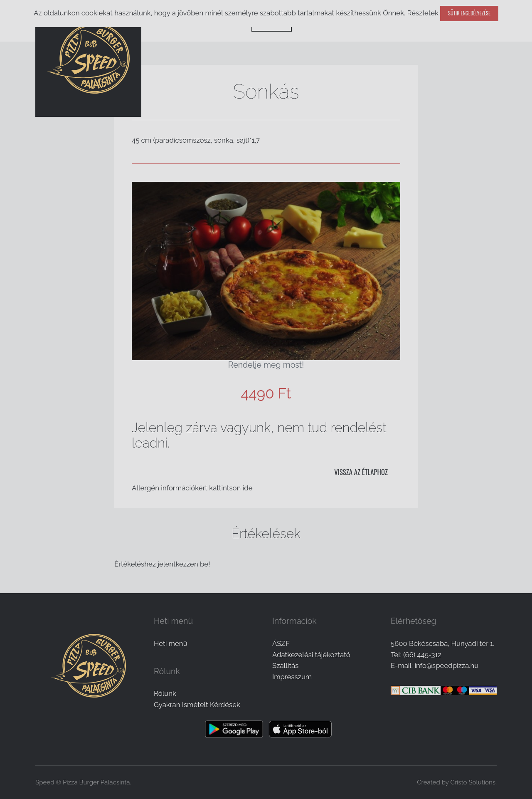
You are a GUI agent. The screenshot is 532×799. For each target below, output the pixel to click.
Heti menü (171, 643)
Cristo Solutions (473, 782)
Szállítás (285, 665)
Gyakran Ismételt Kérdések (197, 705)
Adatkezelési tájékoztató (311, 655)
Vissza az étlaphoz (361, 472)
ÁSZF (281, 643)
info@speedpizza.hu (446, 665)
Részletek (422, 13)
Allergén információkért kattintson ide (192, 488)
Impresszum (292, 677)
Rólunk (165, 693)
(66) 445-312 (422, 655)
